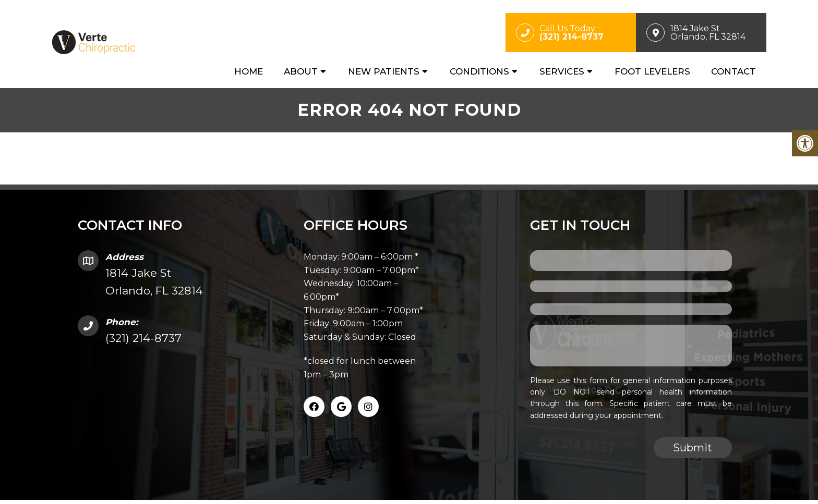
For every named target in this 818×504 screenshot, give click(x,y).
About (301, 71)
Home (249, 71)
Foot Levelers (652, 71)
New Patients (384, 71)
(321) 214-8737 (143, 338)
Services (562, 71)
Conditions (479, 71)
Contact (733, 71)
